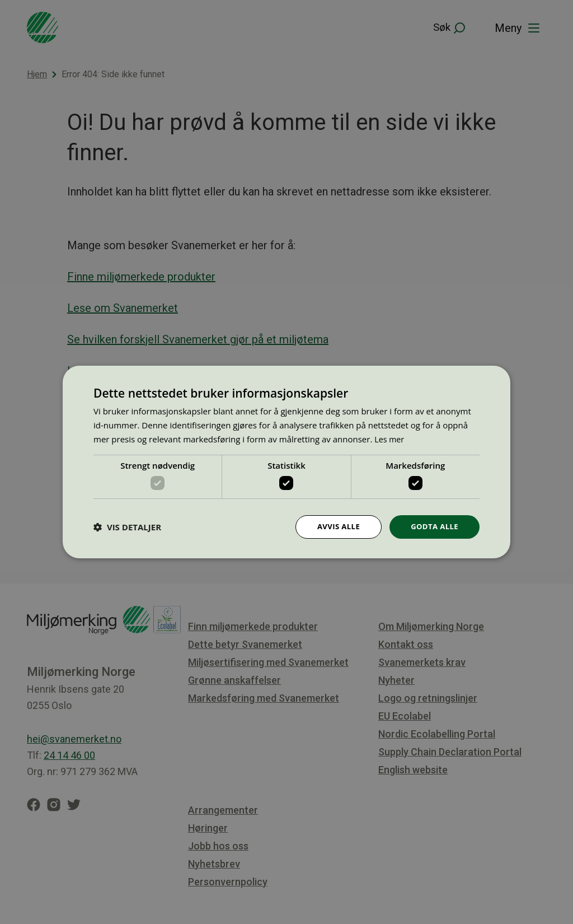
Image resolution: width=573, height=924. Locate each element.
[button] (127, 527)
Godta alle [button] (433, 527)
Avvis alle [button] (334, 527)
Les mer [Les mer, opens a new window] (390, 438)
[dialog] (286, 462)
